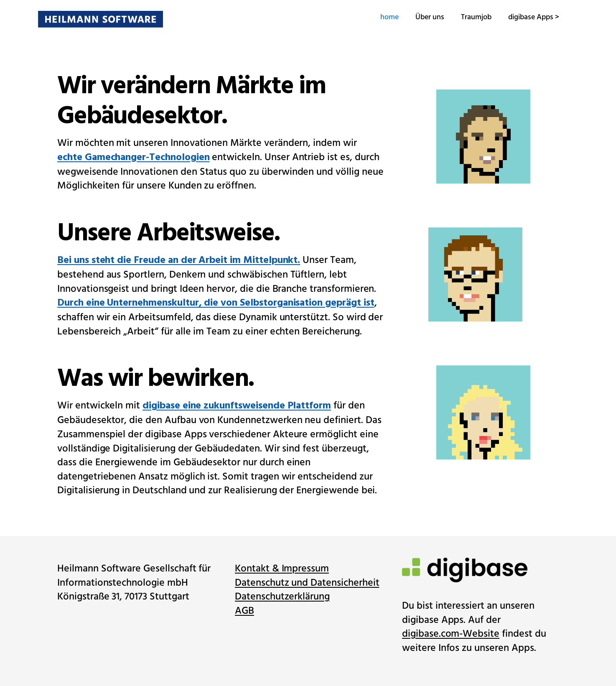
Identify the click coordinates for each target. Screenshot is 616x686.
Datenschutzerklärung (282, 597)
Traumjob (457, 17)
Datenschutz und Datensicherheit (307, 583)
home (370, 17)
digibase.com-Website (451, 634)
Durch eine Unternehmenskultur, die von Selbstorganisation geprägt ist (216, 304)
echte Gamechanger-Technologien (134, 158)
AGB (244, 611)
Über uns (411, 17)
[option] (479, 267)
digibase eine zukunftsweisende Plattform (237, 407)
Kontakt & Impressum (282, 569)
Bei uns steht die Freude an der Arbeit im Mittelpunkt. (179, 261)
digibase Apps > (514, 17)
